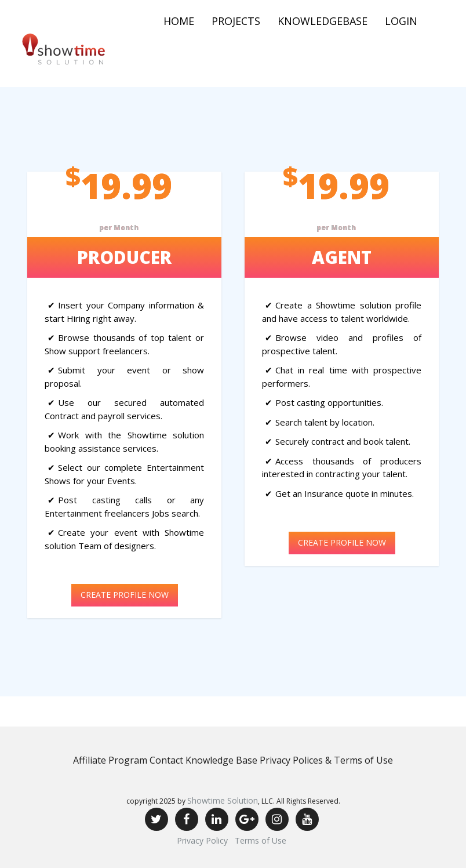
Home (179, 21)
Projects (236, 21)
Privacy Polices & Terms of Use (326, 760)
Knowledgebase (323, 21)
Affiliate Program (110, 760)
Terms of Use (261, 840)
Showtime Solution (223, 800)
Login (401, 21)
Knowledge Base (221, 760)
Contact (166, 760)
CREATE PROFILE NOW (125, 595)
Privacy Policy (202, 840)
